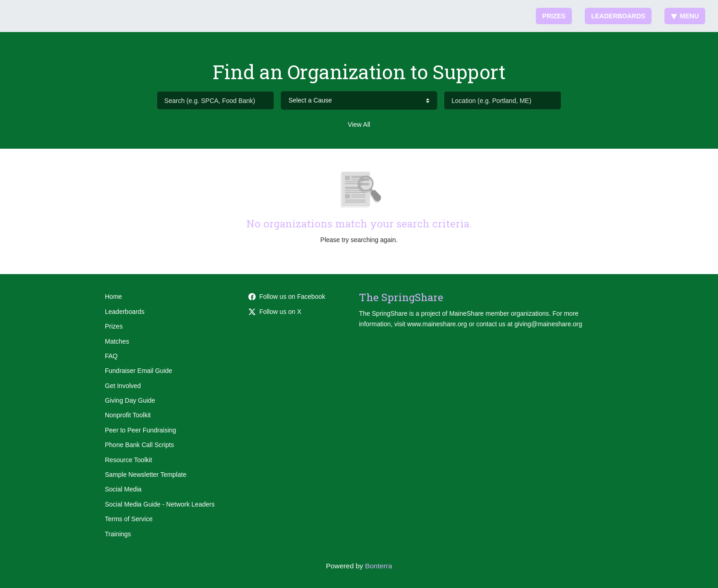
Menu (685, 16)
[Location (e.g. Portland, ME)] (503, 100)
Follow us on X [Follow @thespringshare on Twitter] (275, 312)
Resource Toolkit (128, 460)
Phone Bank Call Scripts (139, 445)
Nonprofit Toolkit (128, 415)
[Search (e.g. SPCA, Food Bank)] (215, 100)
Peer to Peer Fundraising (141, 430)
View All (359, 124)
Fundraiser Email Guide (139, 371)
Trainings (118, 534)
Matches (117, 341)
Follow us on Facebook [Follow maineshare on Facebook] (287, 297)
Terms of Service (129, 519)
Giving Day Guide (130, 400)
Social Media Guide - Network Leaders (160, 504)
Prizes (554, 16)
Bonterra (378, 566)
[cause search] (359, 100)
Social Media (123, 489)
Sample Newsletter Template (146, 475)
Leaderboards (618, 16)
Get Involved (123, 386)
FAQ (111, 356)
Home (113, 297)
